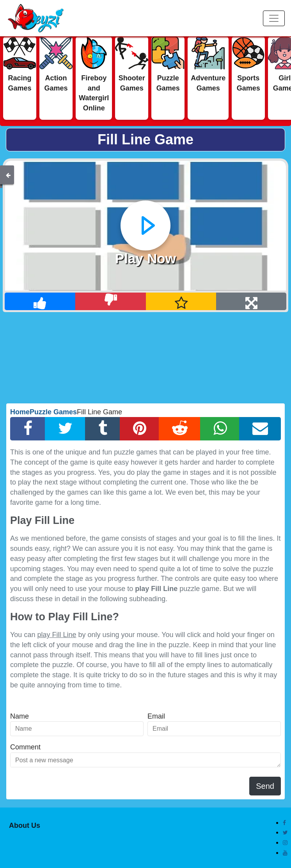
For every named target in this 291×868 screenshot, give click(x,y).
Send (265, 786)
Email (156, 716)
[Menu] (274, 18)
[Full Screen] (251, 301)
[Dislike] (111, 301)
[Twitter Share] (65, 429)
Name (20, 716)
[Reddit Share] (180, 429)
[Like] (40, 301)
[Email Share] (260, 429)
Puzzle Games (53, 412)
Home (20, 412)
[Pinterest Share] (139, 429)
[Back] (8, 175)
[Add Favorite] (181, 301)
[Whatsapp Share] (220, 429)
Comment (25, 747)
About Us (25, 825)
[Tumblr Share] (103, 429)
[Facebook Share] (28, 429)
